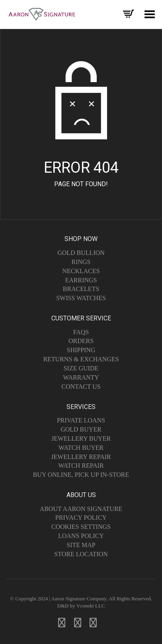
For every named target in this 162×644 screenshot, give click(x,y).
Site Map (81, 545)
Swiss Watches (81, 298)
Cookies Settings (81, 527)
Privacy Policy (81, 518)
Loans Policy (81, 536)
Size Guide (81, 368)
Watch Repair (81, 466)
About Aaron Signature (81, 509)
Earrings (81, 280)
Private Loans (81, 420)
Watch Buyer (81, 448)
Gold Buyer (81, 429)
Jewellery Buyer (81, 439)
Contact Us (81, 387)
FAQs (81, 332)
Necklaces (81, 271)
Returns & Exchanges (81, 359)
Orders (81, 341)
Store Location (81, 554)
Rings (81, 262)
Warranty (81, 377)
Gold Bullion (81, 253)
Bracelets (81, 289)
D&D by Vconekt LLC (81, 606)
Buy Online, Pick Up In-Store (81, 475)
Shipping (81, 350)
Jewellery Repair (81, 457)
